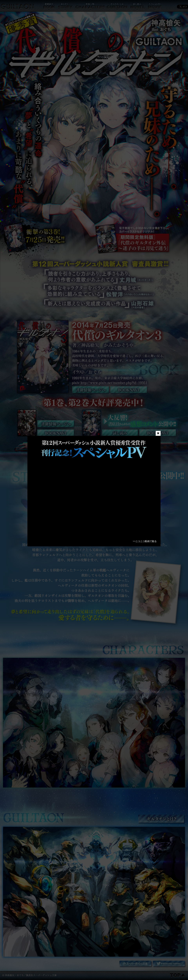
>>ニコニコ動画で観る (145, 541)
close (158, 433)
